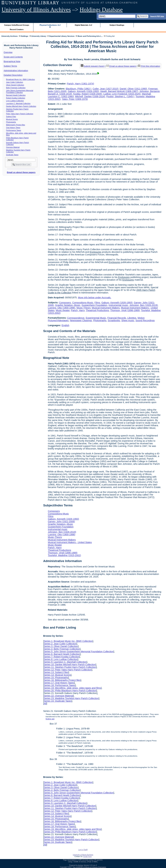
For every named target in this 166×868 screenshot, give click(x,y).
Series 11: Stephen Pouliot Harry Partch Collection (70, 667)
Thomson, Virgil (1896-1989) (125, 310)
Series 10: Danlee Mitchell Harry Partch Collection (70, 665)
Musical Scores (12, 119)
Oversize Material (13, 147)
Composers (65, 303)
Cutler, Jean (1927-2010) (105, 89)
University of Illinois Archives (36, 10)
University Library (39, 36)
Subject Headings (117, 25)
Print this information (149, 66)
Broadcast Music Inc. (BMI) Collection (21, 79)
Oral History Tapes (13, 128)
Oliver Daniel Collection (15, 85)
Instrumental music (118, 305)
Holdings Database (101, 10)
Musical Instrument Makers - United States (70, 542)
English (65, 325)
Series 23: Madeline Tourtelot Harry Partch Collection (71, 698)
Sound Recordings (145, 320)
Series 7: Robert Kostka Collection (62, 657)
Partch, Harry (78, 310)
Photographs (11, 122)
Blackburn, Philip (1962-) (79, 89)
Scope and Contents (13, 57)
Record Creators (17, 29)
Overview (8, 52)
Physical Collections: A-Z (50, 25)
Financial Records (117, 318)
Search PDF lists (157, 16)
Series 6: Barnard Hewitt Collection (62, 654)
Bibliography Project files (16, 125)
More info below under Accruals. (95, 298)
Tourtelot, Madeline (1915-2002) (64, 555)
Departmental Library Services (62, 36)
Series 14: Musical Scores (57, 675)
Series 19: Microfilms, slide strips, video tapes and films (72, 688)
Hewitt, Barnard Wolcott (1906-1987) (119, 91)
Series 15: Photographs (56, 678)
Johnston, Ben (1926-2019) (143, 305)
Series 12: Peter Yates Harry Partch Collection (68, 670)
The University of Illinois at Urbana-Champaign (89, 867)
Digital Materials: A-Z (83, 25)
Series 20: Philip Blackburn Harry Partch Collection (70, 691)
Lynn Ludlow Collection (15, 101)
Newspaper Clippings (81, 320)
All (45, 704)
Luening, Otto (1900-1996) (62, 308)
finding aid (50, 719)
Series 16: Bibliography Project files (62, 680)
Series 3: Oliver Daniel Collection (61, 646)
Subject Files (11, 116)
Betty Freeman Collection (16, 88)
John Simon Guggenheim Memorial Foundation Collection (20, 91)
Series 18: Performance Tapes (59, 685)
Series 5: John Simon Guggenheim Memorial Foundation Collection (79, 651)
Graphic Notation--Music (68, 305)
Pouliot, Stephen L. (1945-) (120, 96)
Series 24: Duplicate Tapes (58, 701)
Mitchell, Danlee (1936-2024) (90, 96)
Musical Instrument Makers (106, 308)
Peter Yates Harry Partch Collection (20, 114)
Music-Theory (83, 308)
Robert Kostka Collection (16, 98)
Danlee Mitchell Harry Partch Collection (21, 106)
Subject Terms (10, 66)
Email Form (87, 857)
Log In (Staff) (83, 850)
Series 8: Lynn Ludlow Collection (61, 659)
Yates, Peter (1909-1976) (75, 99)
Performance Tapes (14, 130)
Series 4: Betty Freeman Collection (62, 649)
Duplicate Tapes (12, 155)
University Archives (9, 36)
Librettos (132, 318)
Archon (81, 865)
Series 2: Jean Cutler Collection (60, 644)
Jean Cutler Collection (15, 82)
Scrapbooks (114, 320)
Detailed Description (13, 75)
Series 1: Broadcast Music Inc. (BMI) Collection (68, 641)
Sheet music (128, 320)
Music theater (63, 310)
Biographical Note (12, 61)
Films (97, 303)
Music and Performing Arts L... (90, 36)
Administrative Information (16, 71)
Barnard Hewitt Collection (16, 95)
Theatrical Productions (97, 310)
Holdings (24, 36)
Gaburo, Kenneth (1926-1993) (83, 91)
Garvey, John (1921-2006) (61, 522)
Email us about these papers (21, 172)
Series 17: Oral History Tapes (59, 683)
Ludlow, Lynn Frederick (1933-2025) (122, 94)
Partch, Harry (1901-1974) (80, 84)
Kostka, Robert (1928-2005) (88, 94)
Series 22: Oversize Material (58, 696)
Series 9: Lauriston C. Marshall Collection (65, 662)
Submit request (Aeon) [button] (93, 66)
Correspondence (76, 318)
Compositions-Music (83, 303)
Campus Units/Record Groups (17, 25)
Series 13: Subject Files (56, 672)
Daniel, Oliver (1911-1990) (133, 89)
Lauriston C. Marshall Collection (18, 103)
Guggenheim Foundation (94, 305)
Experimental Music (96, 318)
